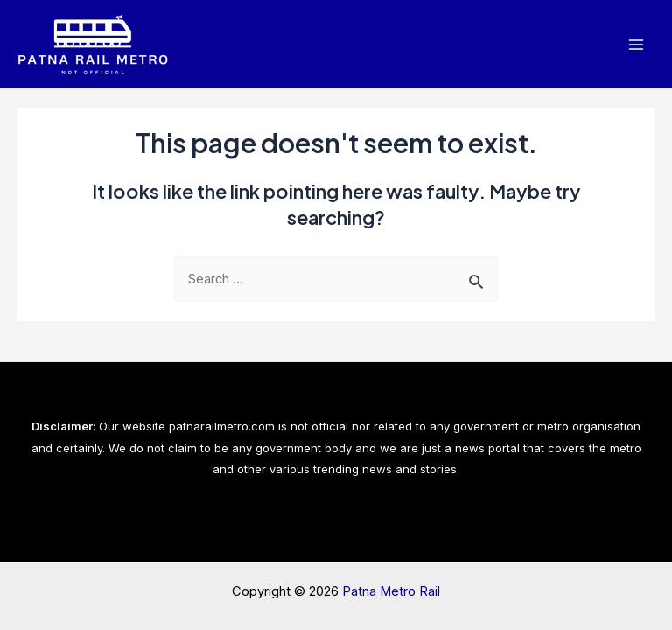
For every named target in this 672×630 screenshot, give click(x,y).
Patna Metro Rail (391, 591)
